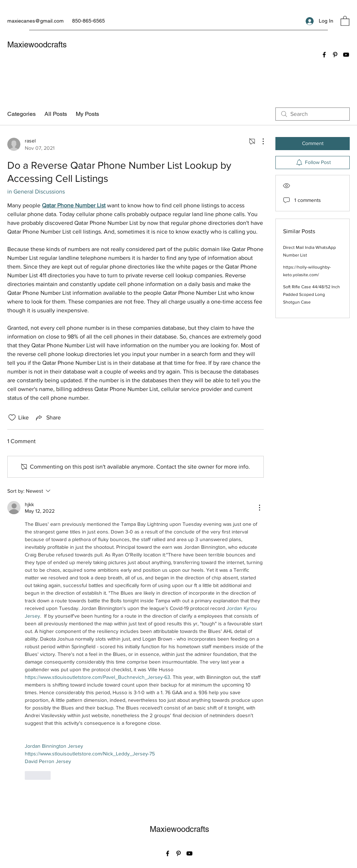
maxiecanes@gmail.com (36, 21)
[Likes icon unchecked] (12, 418)
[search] (313, 114)
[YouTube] (346, 55)
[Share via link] (48, 418)
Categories (21, 114)
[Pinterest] (335, 55)
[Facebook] (324, 55)
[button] (345, 21)
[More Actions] (259, 141)
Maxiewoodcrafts (37, 45)
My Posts (87, 114)
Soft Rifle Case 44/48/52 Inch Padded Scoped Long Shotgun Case (311, 294)
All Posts (56, 114)
